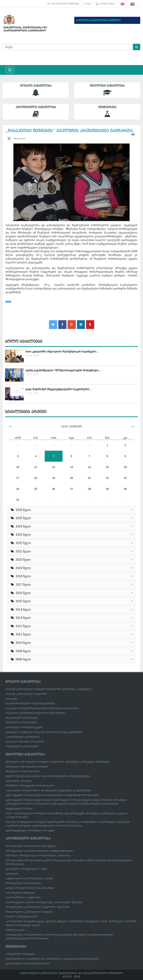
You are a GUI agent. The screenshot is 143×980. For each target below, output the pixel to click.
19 (54, 478)
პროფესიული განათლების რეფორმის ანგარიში (37, 907)
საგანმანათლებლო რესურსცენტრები (30, 703)
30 (71, 445)
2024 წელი (21, 526)
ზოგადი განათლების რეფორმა (26, 694)
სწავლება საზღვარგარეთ (23, 771)
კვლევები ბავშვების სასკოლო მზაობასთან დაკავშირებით (44, 732)
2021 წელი (21, 551)
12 (54, 467)
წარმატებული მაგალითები (23, 883)
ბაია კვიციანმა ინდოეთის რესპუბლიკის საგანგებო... (62, 352)
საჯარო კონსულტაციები (22, 916)
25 (36, 489)
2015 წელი (21, 601)
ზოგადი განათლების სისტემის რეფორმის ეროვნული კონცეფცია (49, 689)
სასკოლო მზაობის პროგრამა (25, 742)
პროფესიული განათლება (36, 112)
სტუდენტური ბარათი (19, 808)
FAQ (88, 4)
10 (18, 467)
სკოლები (12, 699)
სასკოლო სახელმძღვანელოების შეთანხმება (35, 713)
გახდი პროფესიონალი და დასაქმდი (30, 888)
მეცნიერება (107, 112)
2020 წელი (21, 560)
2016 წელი (21, 593)
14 (89, 467)
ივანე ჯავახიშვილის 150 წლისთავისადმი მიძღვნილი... (63, 370)
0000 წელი (21, 659)
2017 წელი (21, 585)
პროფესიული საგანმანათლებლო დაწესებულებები (39, 851)
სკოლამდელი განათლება (23, 737)
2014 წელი (21, 610)
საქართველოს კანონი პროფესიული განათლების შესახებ (44, 902)
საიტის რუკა (106, 4)
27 (18, 445)
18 (36, 478)
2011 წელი (21, 634)
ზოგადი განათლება (36, 90)
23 (125, 478)
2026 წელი (21, 510)
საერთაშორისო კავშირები (23, 897)
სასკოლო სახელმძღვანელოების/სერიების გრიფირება (42, 708)
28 (36, 445)
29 (54, 445)
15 (107, 467)
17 (18, 478)
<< (10, 426)
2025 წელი (21, 518)
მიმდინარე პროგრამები (22, 722)
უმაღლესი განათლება (107, 90)
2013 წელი (21, 618)
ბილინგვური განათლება (22, 746)
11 (36, 467)
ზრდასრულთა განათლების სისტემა (29, 912)
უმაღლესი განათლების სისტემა (27, 766)
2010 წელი (21, 643)
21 (89, 478)
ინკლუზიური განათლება (22, 718)
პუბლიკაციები (15, 930)
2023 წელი (21, 535)
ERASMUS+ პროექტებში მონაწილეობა (30, 786)
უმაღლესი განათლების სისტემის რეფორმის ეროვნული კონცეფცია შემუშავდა (58, 762)
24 (18, 489)
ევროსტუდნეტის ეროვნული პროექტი (30, 830)
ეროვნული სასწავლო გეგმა (24, 727)
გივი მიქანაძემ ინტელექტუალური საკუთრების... (58, 389)
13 (71, 467)
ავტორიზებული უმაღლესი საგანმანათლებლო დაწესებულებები (48, 776)
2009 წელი (21, 651)
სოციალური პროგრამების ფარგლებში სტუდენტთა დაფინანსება (48, 790)
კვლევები (12, 873)
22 (107, 478)
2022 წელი (21, 543)
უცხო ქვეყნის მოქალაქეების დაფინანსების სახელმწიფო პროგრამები (52, 795)
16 (125, 467)
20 (71, 478)
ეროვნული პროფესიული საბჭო (26, 869)
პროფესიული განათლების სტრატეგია (31, 846)
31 (89, 445)
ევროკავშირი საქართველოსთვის (28, 963)
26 (54, 489)
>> (133, 426)
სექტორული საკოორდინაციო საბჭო (29, 878)
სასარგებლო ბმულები (63, 4)
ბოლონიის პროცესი (19, 781)
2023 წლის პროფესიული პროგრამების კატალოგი (38, 855)
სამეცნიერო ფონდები (20, 954)
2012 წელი (21, 626)
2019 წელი (21, 568)
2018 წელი (21, 576)
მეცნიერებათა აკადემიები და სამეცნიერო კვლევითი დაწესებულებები (53, 959)
